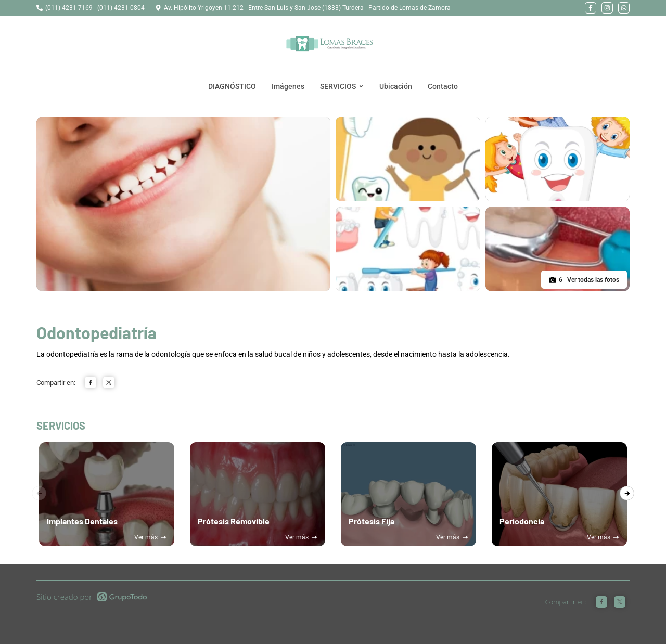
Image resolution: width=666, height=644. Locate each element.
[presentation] (627, 493)
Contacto (443, 86)
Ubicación (396, 86)
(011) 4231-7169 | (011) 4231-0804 (95, 8)
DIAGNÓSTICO (232, 86)
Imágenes (288, 86)
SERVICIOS (342, 86)
